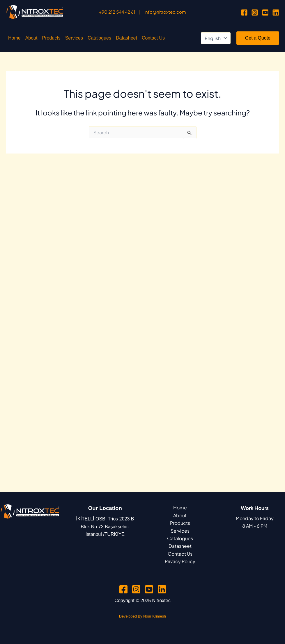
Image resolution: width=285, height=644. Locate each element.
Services (74, 38)
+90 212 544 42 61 (117, 12)
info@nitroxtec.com (165, 12)
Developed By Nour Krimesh (142, 616)
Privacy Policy (180, 561)
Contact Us (153, 38)
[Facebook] (244, 13)
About (31, 38)
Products (51, 38)
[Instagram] (255, 13)
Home (14, 38)
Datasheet (126, 38)
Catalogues (99, 38)
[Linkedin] (276, 13)
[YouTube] (265, 13)
